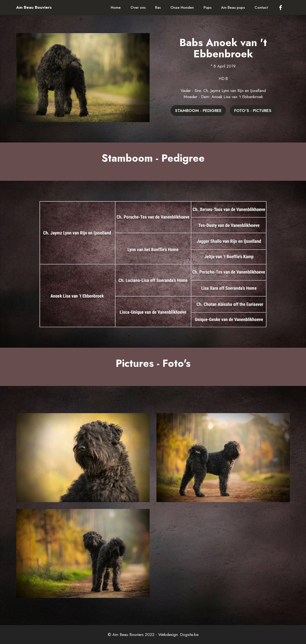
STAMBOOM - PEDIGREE (198, 110)
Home (116, 7)
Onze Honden (182, 7)
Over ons (138, 7)
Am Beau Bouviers (34, 7)
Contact (261, 7)
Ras (158, 7)
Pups (208, 7)
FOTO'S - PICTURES (253, 110)
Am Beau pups (233, 7)
